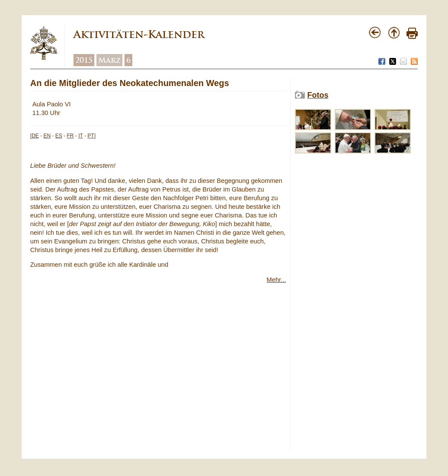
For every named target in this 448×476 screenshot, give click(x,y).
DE (35, 136)
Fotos (318, 95)
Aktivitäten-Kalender (139, 34)
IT (80, 136)
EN (47, 136)
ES (59, 136)
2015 (84, 60)
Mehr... (277, 280)
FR (70, 136)
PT (91, 136)
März (109, 60)
